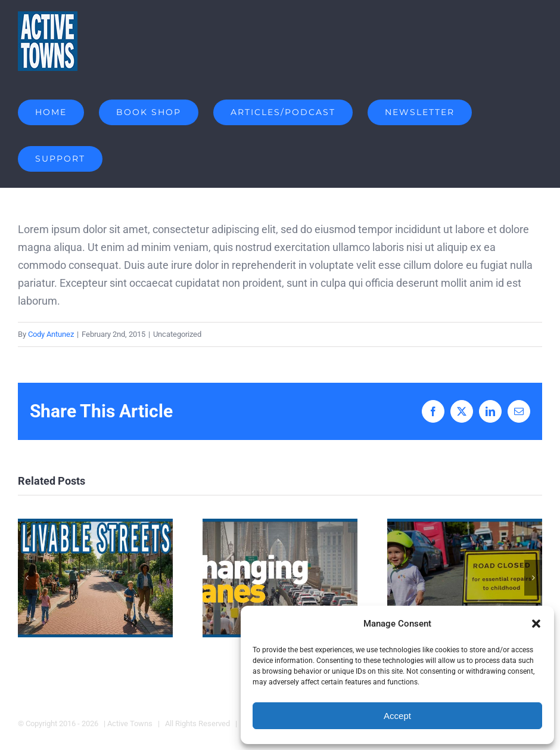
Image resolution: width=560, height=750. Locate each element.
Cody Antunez (51, 334)
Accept (397, 716)
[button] (536, 624)
